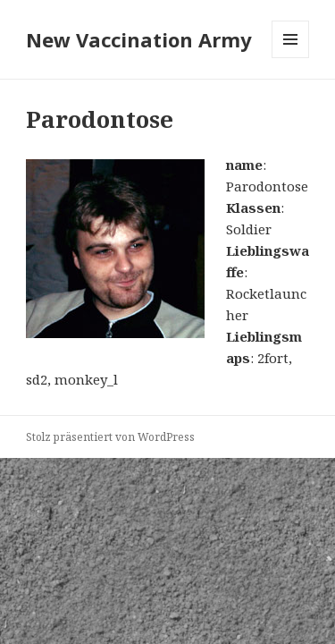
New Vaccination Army (139, 39)
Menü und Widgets (291, 58)
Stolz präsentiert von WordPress (110, 437)
